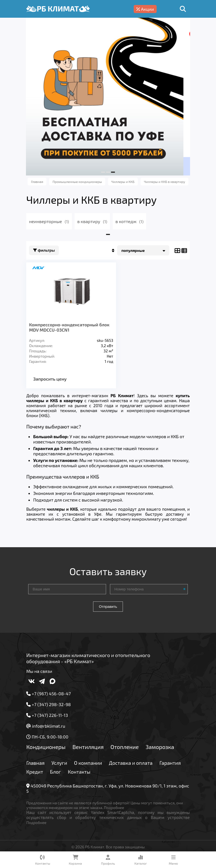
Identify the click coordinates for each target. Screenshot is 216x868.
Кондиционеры (49, 752)
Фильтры (47, 250)
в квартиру (95, 221)
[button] (103, 172)
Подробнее (117, 813)
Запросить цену (53, 379)
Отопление (128, 752)
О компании (91, 768)
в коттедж (132, 221)
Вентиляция (91, 752)
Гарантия (40, 777)
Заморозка (163, 752)
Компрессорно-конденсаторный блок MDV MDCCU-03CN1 (67, 327)
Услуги (62, 768)
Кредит (66, 777)
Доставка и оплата (134, 768)
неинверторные (52, 221)
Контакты (110, 777)
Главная (38, 768)
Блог (87, 777)
